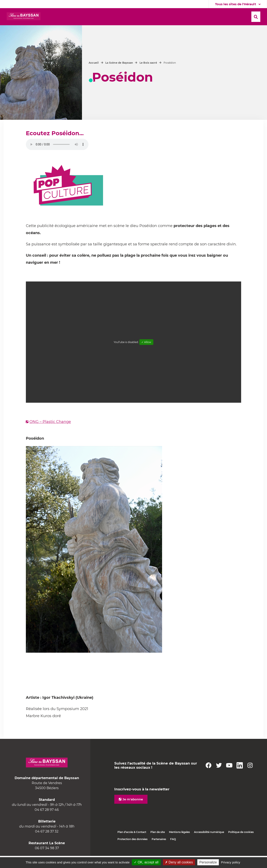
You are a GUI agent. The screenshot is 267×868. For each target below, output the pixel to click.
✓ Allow (146, 354)
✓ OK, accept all (146, 862)
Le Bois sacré (148, 75)
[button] (112, 17)
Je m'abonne (133, 811)
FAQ (173, 851)
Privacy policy (231, 862)
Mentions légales (179, 844)
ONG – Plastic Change (50, 434)
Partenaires (159, 851)
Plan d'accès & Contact (132, 844)
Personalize (208, 862)
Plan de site (158, 844)
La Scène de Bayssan (119, 75)
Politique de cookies (241, 844)
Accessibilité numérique (209, 844)
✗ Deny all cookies (179, 862)
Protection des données (132, 851)
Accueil (94, 75)
